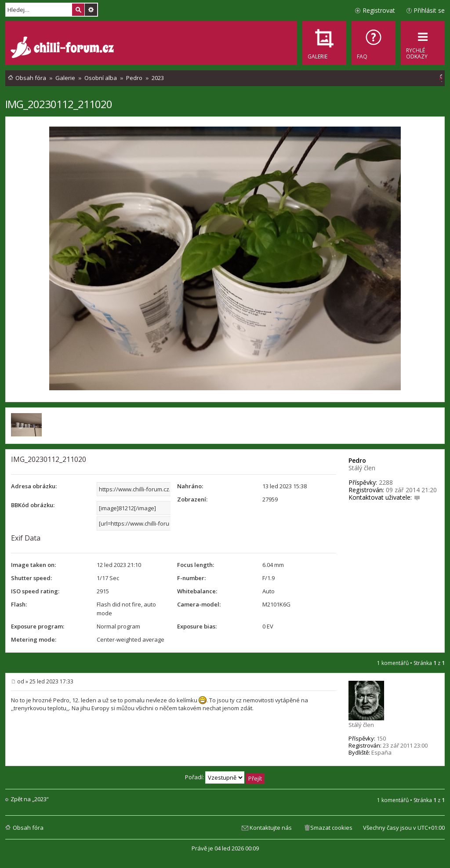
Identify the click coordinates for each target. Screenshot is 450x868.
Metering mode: (34, 639)
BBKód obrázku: (33, 505)
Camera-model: (199, 604)
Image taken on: (33, 565)
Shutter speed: (31, 578)
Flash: (19, 604)
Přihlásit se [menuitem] (429, 10)
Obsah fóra (28, 828)
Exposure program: (38, 626)
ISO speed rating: (35, 591)
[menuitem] (374, 43)
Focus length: (196, 565)
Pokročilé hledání (91, 10)
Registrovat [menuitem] (379, 10)
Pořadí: (225, 777)
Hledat (78, 10)
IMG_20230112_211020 (59, 104)
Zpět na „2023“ (30, 799)
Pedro (357, 460)
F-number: (191, 578)
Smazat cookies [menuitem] (331, 828)
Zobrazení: (192, 499)
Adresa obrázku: (34, 486)
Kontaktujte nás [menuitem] (271, 828)
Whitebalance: (197, 591)
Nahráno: (190, 486)
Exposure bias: (197, 626)
